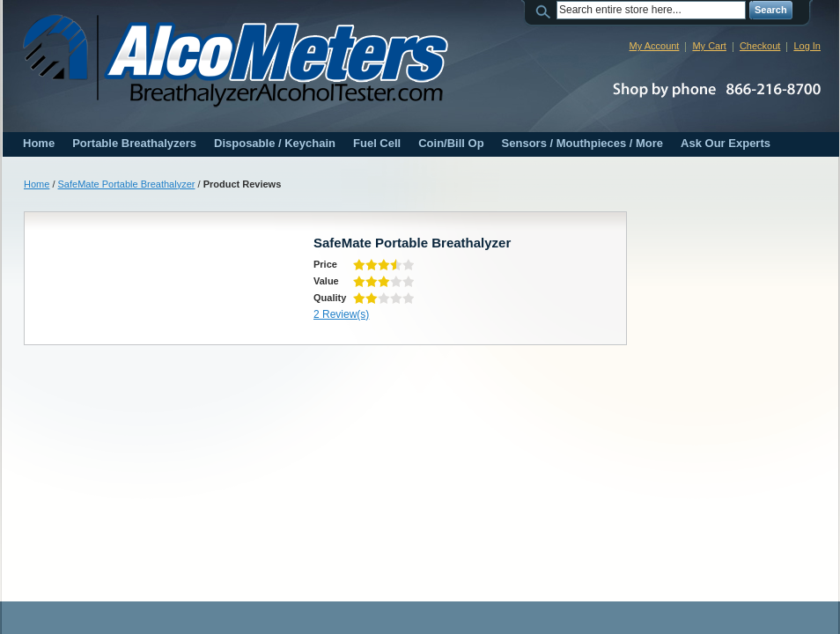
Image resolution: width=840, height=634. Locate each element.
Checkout (760, 46)
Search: (546, 10)
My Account (655, 46)
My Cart (709, 46)
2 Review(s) (341, 314)
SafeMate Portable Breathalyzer (127, 184)
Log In (807, 46)
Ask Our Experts (726, 143)
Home (39, 143)
